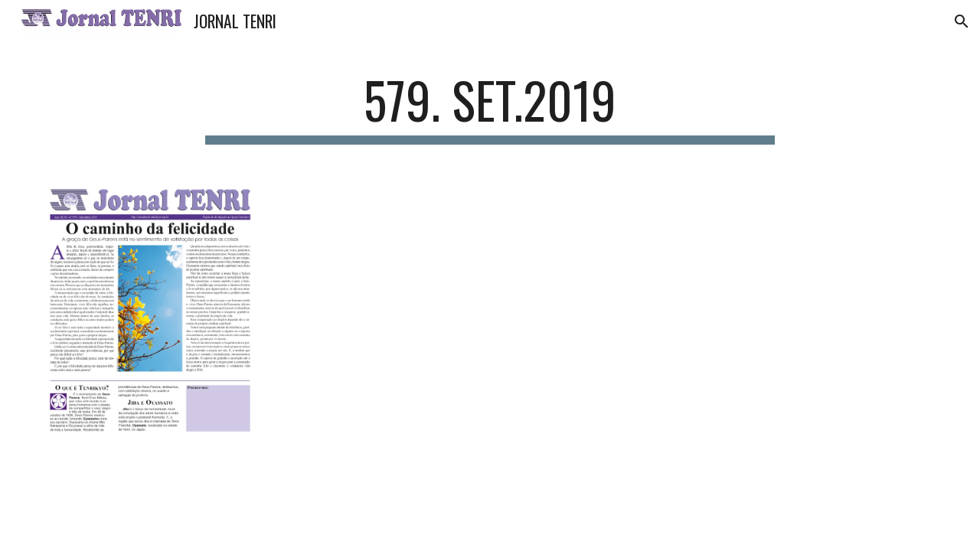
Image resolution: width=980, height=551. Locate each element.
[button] (962, 21)
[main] (490, 108)
